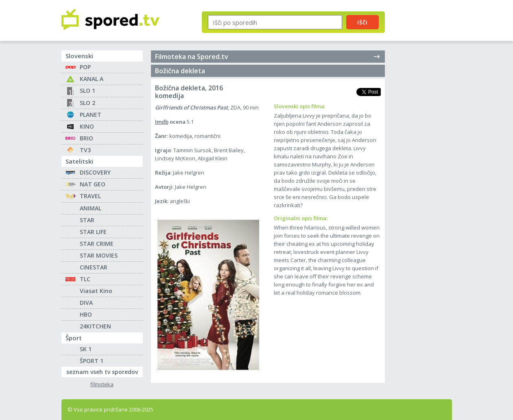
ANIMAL (91, 208)
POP (85, 67)
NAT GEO (93, 184)
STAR (87, 220)
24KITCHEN (95, 326)
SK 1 (86, 349)
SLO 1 (87, 91)
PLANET (91, 115)
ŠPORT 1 (92, 361)
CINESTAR (94, 267)
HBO (86, 314)
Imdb (162, 122)
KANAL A (92, 79)
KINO (87, 126)
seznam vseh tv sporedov (105, 371)
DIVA (86, 303)
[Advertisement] (426, 133)
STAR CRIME (97, 244)
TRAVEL (90, 196)
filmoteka (102, 384)
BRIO (86, 138)
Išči (362, 22)
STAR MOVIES (99, 255)
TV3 (85, 150)
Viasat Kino (96, 291)
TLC (85, 279)
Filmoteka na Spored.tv (268, 57)
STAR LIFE (93, 232)
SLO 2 (87, 103)
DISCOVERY (95, 172)
